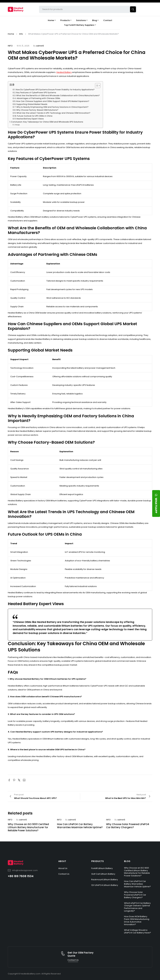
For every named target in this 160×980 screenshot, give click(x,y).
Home (11, 34)
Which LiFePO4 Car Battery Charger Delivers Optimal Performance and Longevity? (137, 907)
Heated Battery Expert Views (30, 119)
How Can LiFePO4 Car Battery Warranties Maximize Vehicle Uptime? (80, 826)
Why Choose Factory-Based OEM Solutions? (37, 110)
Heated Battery (64, 72)
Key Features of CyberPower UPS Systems (36, 93)
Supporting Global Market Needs (32, 104)
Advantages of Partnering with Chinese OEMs (38, 98)
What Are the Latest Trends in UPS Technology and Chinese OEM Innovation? (53, 113)
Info (21, 34)
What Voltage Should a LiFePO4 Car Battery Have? (137, 931)
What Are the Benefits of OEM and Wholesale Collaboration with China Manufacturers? (58, 96)
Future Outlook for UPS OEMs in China (35, 116)
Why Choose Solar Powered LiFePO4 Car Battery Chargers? (128, 826)
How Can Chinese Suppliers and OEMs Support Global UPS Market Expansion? (53, 101)
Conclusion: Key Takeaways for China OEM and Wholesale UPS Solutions (47, 122)
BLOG (127, 861)
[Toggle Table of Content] (96, 86)
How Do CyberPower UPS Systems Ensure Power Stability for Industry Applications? (55, 90)
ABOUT (62, 861)
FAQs (17, 125)
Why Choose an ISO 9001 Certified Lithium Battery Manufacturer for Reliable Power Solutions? (28, 827)
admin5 (40, 46)
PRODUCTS (97, 861)
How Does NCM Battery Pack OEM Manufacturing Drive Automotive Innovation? (137, 920)
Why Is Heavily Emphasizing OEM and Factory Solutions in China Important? (52, 107)
